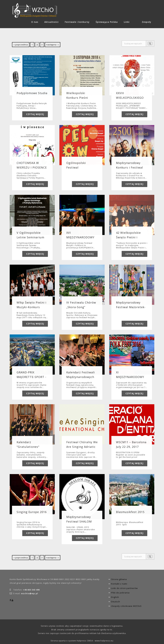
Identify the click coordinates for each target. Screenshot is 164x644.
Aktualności (51, 22)
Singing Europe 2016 (32, 512)
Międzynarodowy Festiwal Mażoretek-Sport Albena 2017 (131, 307)
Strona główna (119, 579)
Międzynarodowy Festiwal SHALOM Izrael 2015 (79, 521)
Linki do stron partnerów (124, 588)
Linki (127, 22)
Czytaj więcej (35, 114)
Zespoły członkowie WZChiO (126, 606)
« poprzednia (21, 45)
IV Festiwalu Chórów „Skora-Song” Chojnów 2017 (81, 307)
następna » (53, 45)
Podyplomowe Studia (32, 93)
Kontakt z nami (119, 584)
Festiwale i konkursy (77, 22)
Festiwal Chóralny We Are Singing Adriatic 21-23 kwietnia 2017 (82, 447)
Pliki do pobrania (120, 593)
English (115, 597)
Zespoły (147, 22)
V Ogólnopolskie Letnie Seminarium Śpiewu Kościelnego (31, 237)
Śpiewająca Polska (107, 22)
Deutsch (116, 602)
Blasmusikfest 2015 (130, 512)
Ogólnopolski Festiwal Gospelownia (76, 167)
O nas (35, 22)
